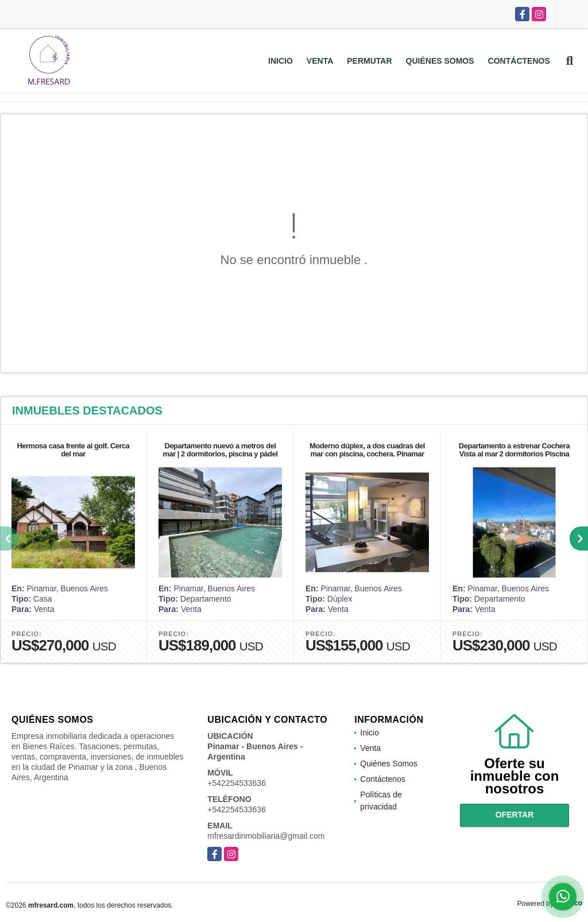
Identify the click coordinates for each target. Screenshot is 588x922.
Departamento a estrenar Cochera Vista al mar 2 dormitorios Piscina (514, 450)
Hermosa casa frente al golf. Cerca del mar (73, 450)
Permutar (369, 61)
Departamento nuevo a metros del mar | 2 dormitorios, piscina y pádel (220, 450)
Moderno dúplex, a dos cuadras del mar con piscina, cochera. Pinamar (367, 450)
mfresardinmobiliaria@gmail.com (266, 836)
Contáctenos (519, 61)
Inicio (281, 61)
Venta (320, 61)
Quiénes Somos (440, 61)
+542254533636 (237, 783)
